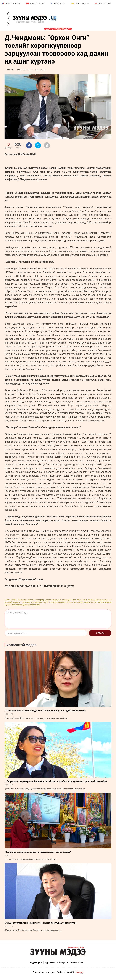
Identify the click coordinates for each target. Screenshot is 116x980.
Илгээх (100, 633)
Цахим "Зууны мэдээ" (58, 29)
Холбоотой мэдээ (22, 645)
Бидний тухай (36, 963)
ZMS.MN (10, 70)
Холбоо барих (77, 963)
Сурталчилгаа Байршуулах (56, 963)
